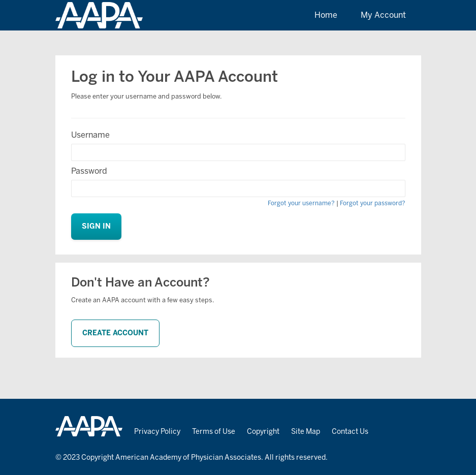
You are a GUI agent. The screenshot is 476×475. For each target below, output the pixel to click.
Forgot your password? (373, 203)
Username (90, 135)
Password (89, 171)
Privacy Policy (157, 432)
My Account (383, 15)
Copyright (263, 432)
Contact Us (350, 432)
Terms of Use (214, 432)
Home (326, 15)
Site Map (306, 432)
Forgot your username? (301, 203)
